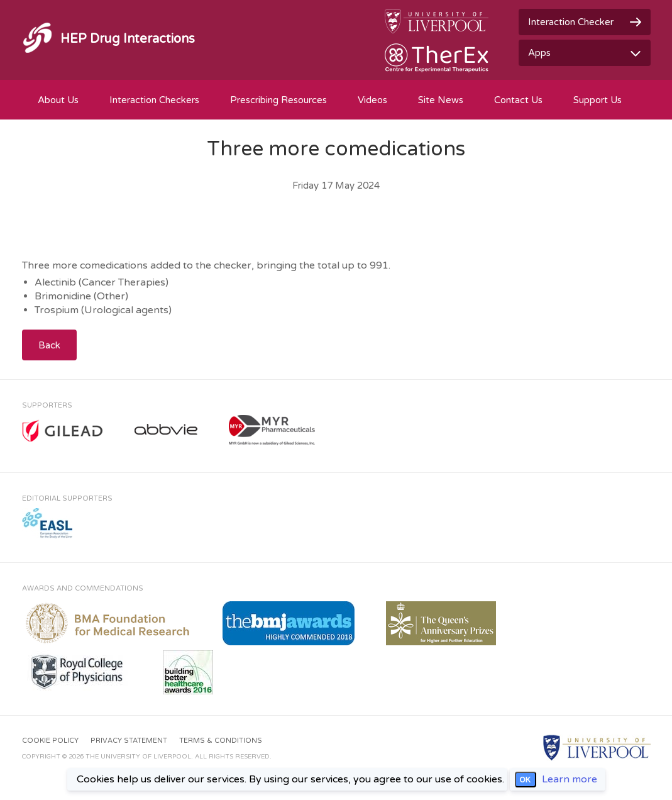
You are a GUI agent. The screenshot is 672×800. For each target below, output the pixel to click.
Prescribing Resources (278, 100)
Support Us (598, 100)
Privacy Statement (129, 741)
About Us (58, 100)
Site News (441, 100)
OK (526, 780)
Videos (372, 100)
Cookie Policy (50, 741)
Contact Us (518, 100)
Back (49, 345)
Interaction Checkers (154, 100)
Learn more (570, 779)
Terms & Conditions (221, 741)
